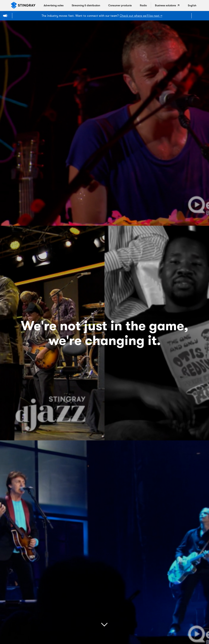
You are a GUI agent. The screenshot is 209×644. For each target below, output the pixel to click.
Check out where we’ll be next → (141, 16)
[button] (192, 5)
